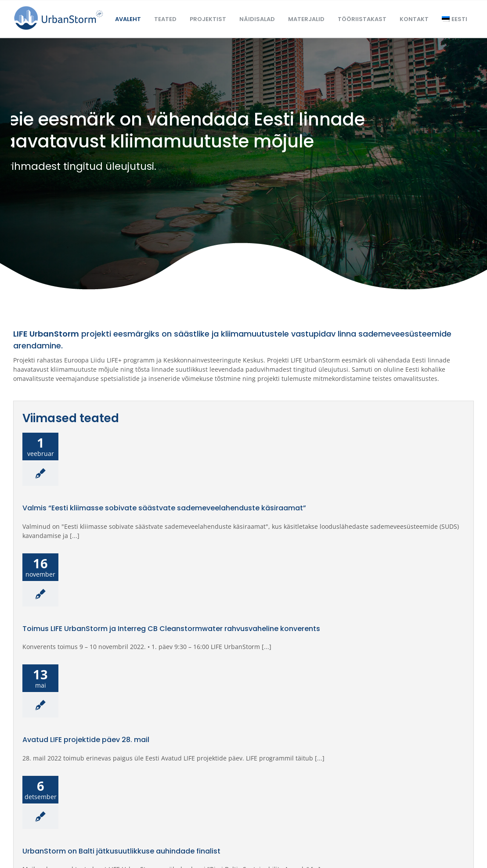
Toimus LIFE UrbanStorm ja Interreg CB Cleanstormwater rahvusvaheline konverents (171, 629)
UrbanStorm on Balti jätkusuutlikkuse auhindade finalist (121, 851)
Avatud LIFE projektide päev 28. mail (86, 740)
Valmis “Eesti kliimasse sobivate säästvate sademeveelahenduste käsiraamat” (164, 508)
